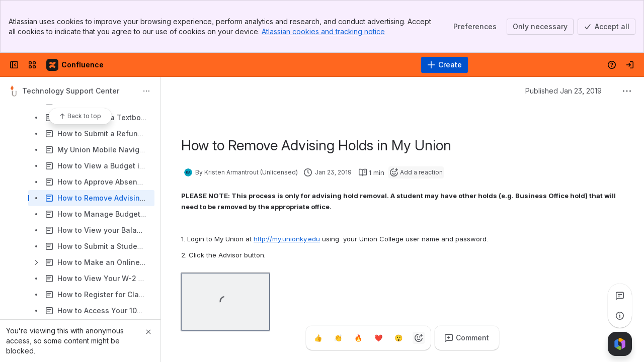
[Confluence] (75, 65)
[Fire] (358, 338)
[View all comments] (620, 296)
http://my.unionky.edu (287, 239)
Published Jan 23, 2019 (563, 91)
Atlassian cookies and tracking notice (323, 31)
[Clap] (338, 338)
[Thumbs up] (318, 338)
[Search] (297, 65)
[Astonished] (398, 338)
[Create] (445, 65)
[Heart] (378, 338)
